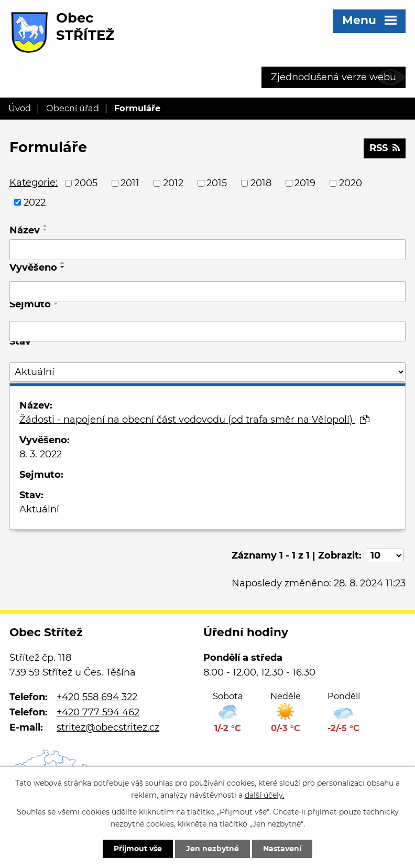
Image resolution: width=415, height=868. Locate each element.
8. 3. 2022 (41, 454)
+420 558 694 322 (97, 697)
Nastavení (282, 849)
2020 (351, 183)
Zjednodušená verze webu (334, 77)
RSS (385, 148)
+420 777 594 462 (98, 712)
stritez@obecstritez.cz (108, 727)
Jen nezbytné (212, 849)
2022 (35, 202)
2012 (173, 183)
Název (25, 230)
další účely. (265, 795)
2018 (261, 183)
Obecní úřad (73, 108)
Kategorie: (34, 183)
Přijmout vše (138, 849)
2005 (86, 183)
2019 (305, 183)
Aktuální (39, 509)
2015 (217, 183)
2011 (130, 183)
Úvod (20, 108)
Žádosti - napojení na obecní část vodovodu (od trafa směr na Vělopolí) (194, 420)
